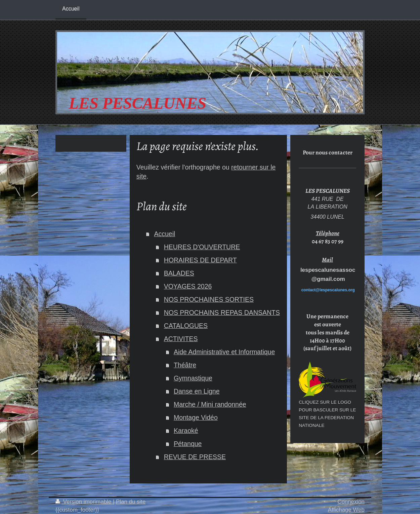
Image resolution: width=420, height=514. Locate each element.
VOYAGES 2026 (188, 286)
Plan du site (131, 502)
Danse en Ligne (197, 391)
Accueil (164, 234)
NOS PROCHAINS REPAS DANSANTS (222, 313)
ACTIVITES (181, 339)
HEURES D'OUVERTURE (202, 247)
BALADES (179, 273)
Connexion (351, 502)
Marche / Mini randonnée (210, 404)
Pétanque (188, 444)
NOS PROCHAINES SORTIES (209, 299)
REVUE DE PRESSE (195, 457)
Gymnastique (193, 378)
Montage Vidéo (196, 417)
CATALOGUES (186, 326)
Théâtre (185, 365)
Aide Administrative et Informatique (224, 352)
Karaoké (186, 431)
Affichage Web (346, 510)
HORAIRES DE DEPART (200, 260)
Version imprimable (84, 502)
